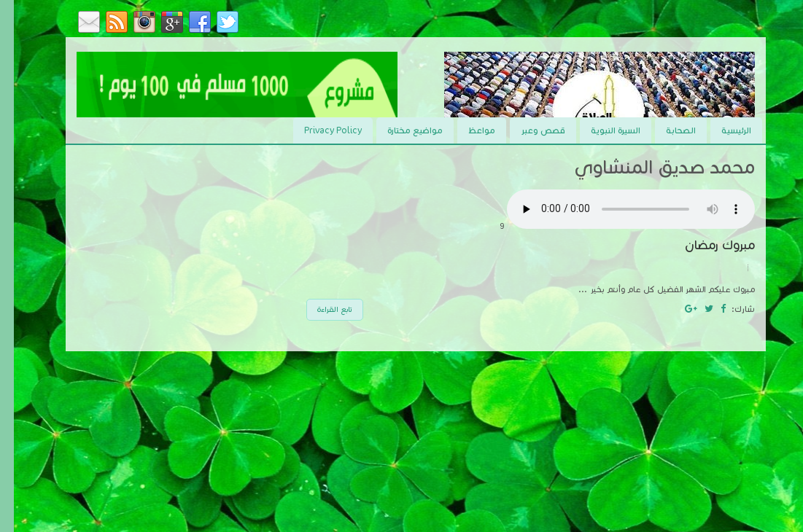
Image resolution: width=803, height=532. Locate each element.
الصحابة (667, 130)
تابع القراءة (321, 309)
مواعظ (468, 130)
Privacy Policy (319, 130)
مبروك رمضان (706, 245)
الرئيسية (722, 130)
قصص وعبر (529, 130)
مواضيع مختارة (401, 130)
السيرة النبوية (602, 130)
